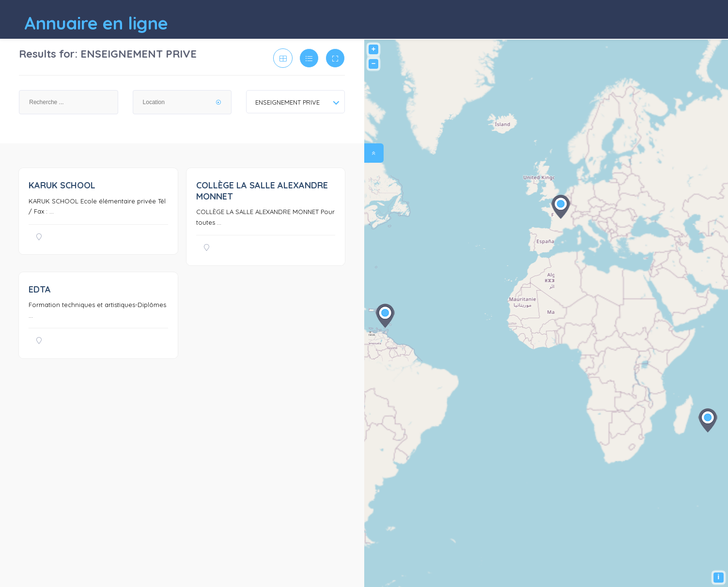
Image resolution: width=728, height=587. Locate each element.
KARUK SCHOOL (62, 185)
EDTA (40, 289)
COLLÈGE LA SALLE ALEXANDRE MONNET (262, 191)
